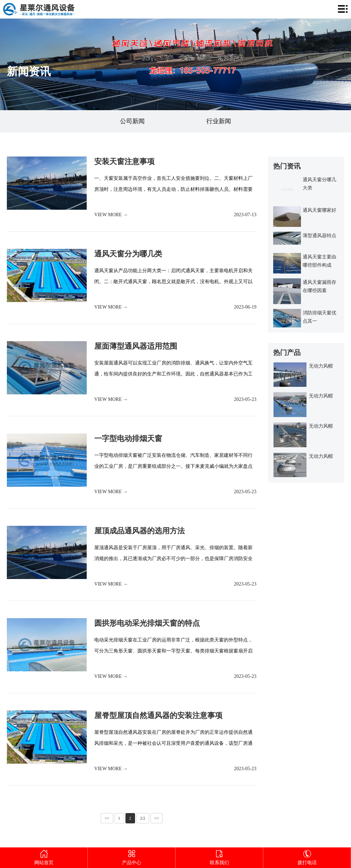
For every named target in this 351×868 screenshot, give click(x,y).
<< (107, 818)
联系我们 (219, 856)
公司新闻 (132, 121)
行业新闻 (219, 121)
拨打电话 (307, 856)
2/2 (143, 818)
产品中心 (131, 856)
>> (157, 818)
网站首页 (44, 856)
